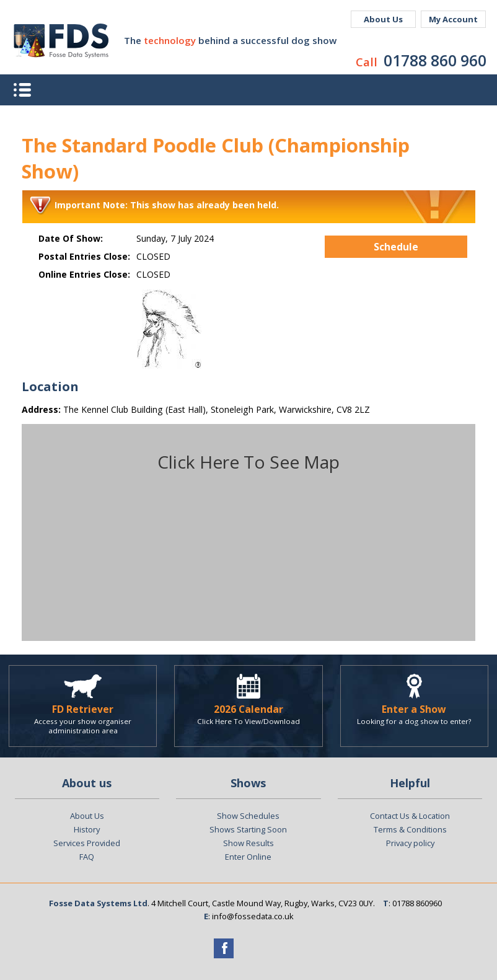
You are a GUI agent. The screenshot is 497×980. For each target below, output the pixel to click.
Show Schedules (248, 816)
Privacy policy (410, 843)
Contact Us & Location (410, 816)
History (87, 829)
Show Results (248, 843)
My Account (453, 19)
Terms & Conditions (410, 829)
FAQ (87, 857)
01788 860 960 (435, 60)
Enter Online (248, 857)
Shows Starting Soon (248, 829)
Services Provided (87, 843)
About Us (383, 19)
